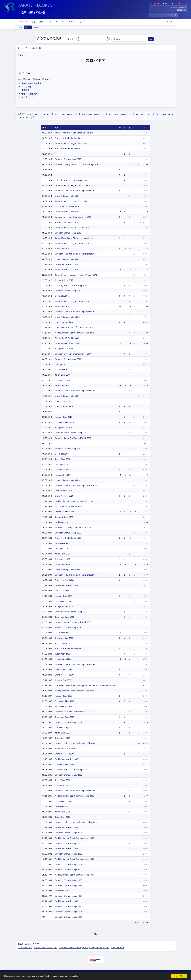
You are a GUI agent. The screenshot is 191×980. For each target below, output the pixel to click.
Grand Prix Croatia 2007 (65, 754)
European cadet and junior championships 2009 (76, 575)
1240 (146, 212)
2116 (146, 249)
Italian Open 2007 (62, 733)
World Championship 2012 (66, 264)
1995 (36, 114)
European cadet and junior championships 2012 (76, 312)
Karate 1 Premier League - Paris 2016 (71, 143)
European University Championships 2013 (73, 217)
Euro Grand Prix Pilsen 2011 (67, 343)
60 (144, 138)
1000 (146, 522)
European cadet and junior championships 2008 (76, 664)
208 (145, 580)
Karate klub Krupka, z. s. (46, 948)
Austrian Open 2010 (63, 417)
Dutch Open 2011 (62, 380)
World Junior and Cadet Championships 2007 (74, 691)
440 (145, 354)
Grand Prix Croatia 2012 (65, 322)
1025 (146, 191)
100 (145, 570)
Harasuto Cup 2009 (63, 564)
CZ (151, 3)
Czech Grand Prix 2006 (65, 764)
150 (145, 159)
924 (145, 538)
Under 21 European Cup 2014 (68, 196)
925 (145, 485)
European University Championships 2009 (73, 527)
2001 (76, 114)
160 (145, 717)
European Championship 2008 (68, 627)
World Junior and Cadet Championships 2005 (74, 796)
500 (145, 291)
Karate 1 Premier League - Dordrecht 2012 (73, 301)
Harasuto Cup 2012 (63, 306)
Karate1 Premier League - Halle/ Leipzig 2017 (74, 133)
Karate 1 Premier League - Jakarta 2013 (72, 227)
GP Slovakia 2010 (62, 454)
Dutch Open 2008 (62, 654)
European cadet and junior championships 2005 (76, 822)
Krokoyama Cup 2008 (64, 638)
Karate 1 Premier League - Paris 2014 (71, 201)
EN (158, 3)
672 (145, 222)
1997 (49, 114)
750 (145, 664)
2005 (103, 114)
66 (144, 754)
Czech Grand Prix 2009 (65, 512)
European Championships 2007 (68, 722)
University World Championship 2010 (71, 433)
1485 (146, 385)
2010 (137, 114)
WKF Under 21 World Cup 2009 (68, 506)
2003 (90, 114)
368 (145, 701)
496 (145, 322)
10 (144, 527)
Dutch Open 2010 (62, 470)
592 (145, 406)
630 (145, 470)
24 (144, 443)
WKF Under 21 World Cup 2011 (68, 338)
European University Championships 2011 (73, 354)
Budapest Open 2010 (64, 427)
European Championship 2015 (68, 159)
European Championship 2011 (68, 359)
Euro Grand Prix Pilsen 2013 (67, 212)
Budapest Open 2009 (64, 517)
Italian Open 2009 (62, 554)
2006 (110, 114)
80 (144, 338)
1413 (146, 475)
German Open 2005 (63, 801)
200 (145, 706)
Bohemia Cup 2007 (63, 680)
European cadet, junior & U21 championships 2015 (77, 164)
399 (145, 633)
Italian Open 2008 (62, 643)
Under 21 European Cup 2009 (68, 570)
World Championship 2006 (66, 759)
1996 (42, 114)
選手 (21, 27)
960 (145, 285)
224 (145, 454)
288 (145, 496)
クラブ (28, 27)
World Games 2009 (63, 522)
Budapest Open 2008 (64, 606)
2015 (170, 114)
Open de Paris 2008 (63, 670)
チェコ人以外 (31, 48)
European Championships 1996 (68, 906)
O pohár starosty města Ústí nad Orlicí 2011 (74, 328)
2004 (96, 114)
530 (145, 217)
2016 (22, 117)
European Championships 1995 (68, 912)
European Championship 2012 (68, 291)
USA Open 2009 (61, 549)
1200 (146, 796)
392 (145, 238)
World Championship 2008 (66, 585)
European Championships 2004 (68, 833)
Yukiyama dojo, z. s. (100, 948)
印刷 (95, 934)
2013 (157, 114)
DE (178, 3)
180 (145, 201)
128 (145, 543)
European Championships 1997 (68, 896)
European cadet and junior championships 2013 (76, 254)
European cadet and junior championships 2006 (76, 791)
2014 (164, 114)
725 (145, 391)
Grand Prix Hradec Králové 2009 (69, 538)
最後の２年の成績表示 (31, 83)
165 (145, 601)
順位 (33, 22)
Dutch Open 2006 (62, 785)
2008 (123, 114)
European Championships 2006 (68, 775)
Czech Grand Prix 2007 (65, 701)
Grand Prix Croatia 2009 (65, 580)
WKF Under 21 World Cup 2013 (68, 206)
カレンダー (60, 22)
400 (145, 175)
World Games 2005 (63, 806)
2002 (83, 114)
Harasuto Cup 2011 (63, 385)
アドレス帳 (26, 87)
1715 (146, 270)
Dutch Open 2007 (62, 738)
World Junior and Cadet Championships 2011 (74, 333)
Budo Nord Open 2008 (64, 617)
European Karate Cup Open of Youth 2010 (73, 438)
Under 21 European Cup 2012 (68, 317)
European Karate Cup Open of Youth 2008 (73, 622)
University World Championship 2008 (71, 612)
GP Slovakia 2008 (62, 633)
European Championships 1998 (68, 885)
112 (145, 370)
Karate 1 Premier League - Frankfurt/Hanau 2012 (76, 275)
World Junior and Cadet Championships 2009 (74, 501)
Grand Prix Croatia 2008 (65, 675)
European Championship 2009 (68, 533)
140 (145, 380)
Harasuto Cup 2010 (63, 475)
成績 (41, 22)
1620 (146, 564)
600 (145, 759)
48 (144, 170)
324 (145, 638)
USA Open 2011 (61, 364)
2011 (143, 114)
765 (145, 422)
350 (145, 501)
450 (145, 449)
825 (145, 312)
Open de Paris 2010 (63, 491)
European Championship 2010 (68, 449)
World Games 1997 (63, 891)
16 (144, 280)
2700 (146, 306)
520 (145, 612)
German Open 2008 (63, 601)
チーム (36, 27)
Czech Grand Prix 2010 (65, 422)
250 (145, 359)
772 (145, 296)
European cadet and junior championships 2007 (76, 743)
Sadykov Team (118, 948)
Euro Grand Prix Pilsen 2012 (67, 270)
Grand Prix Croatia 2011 (65, 406)
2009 (130, 114)
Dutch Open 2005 (62, 817)
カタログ (23, 22)
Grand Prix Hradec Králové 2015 (69, 149)
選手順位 (25, 90)
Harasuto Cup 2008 (63, 659)
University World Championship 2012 (71, 285)
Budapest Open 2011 (64, 349)
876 (145, 659)
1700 (146, 164)
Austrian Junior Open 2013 (66, 222)
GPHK (72, 22)
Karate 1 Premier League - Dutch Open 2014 (74, 185)
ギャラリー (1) (28, 97)
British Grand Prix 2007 (65, 749)
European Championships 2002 (68, 854)
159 (145, 648)
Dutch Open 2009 (62, 559)
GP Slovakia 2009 (62, 543)
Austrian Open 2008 (63, 596)
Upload (169, 22)
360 (145, 417)
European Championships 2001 (68, 864)
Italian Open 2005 (62, 812)
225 (145, 301)
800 (145, 254)
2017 (28, 117)
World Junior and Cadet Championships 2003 (74, 838)
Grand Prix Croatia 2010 (65, 496)
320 (145, 206)
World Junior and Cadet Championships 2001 (74, 859)
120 (145, 133)
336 (145, 675)
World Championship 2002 (66, 848)
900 (145, 180)
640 (145, 559)
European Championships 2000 (68, 870)
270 (145, 227)
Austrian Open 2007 (63, 696)
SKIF (49, 22)
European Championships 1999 (68, 880)
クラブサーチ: (87, 39)
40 (144, 149)
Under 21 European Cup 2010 (68, 480)
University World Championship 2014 (71, 180)
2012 (150, 114)
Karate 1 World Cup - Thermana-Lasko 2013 (74, 238)
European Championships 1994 (68, 917)
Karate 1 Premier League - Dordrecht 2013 (73, 243)
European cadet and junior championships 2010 (76, 485)
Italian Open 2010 (62, 459)
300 (145, 243)
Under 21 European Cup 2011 (68, 396)
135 (145, 275)
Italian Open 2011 (62, 375)
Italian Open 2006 (62, 780)
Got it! (179, 976)
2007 (117, 114)
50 (144, 585)
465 (145, 554)
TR (171, 3)
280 (145, 433)
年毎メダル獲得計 (29, 94)
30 (144, 401)
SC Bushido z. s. (25, 948)
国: (128, 39)
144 (145, 154)
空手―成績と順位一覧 (33, 12)
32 (144, 517)
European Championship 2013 (68, 233)
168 (145, 617)
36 (144, 438)
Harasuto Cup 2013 (63, 249)
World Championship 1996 (66, 901)
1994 (29, 114)
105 (145, 185)
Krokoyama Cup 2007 (64, 727)
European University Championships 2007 (73, 712)
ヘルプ (81, 22)
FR (165, 3)
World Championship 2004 (66, 827)
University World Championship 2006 (71, 770)
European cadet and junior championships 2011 (76, 391)
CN (184, 3)
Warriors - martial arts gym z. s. (74, 948)
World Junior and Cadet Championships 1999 (74, 875)
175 (145, 233)
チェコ (21, 48)
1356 (146, 512)
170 (145, 317)
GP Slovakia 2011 (62, 370)
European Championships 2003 (68, 843)
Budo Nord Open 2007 (64, 717)
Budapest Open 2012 (64, 280)
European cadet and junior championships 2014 (76, 191)
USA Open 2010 (61, 464)
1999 (63, 114)
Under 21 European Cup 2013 (68, 259)
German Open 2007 (63, 706)
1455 (146, 343)
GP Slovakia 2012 (62, 296)
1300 (146, 333)
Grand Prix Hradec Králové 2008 (69, 648)
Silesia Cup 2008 (62, 591)
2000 (69, 114)
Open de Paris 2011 (63, 401)
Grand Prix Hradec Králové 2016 (69, 138)
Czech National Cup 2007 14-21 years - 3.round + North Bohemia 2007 (85, 685)
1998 (56, 114)
